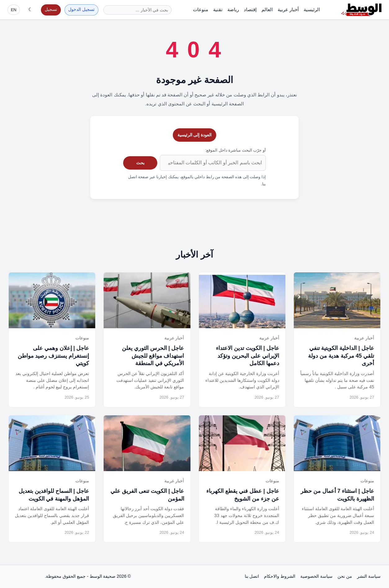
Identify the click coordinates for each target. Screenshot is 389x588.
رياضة (233, 9)
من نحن (345, 576)
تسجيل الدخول (81, 9)
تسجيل (51, 9)
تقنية (218, 9)
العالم (267, 9)
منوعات (201, 9)
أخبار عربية (288, 9)
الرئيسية (312, 9)
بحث (140, 163)
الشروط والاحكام (280, 576)
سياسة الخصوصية (316, 576)
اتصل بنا (252, 576)
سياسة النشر (369, 576)
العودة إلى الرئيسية (195, 135)
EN (14, 10)
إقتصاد (250, 9)
